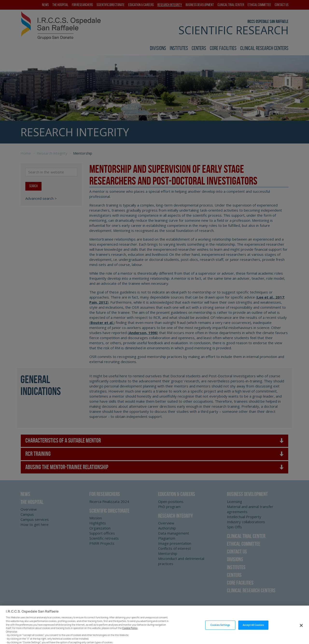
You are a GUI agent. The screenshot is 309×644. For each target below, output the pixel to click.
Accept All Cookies (253, 628)
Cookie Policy (130, 632)
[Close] (301, 629)
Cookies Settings (220, 628)
